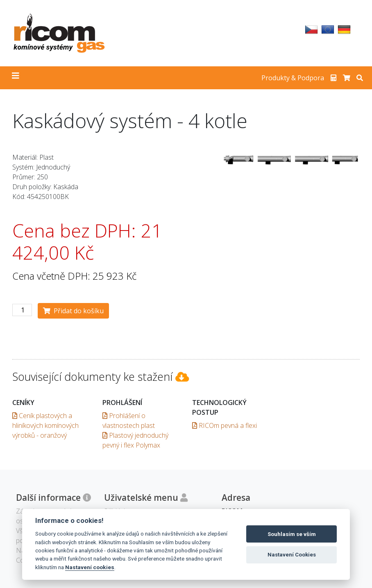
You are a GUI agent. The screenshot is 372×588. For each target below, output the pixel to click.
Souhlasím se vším (292, 534)
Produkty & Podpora (293, 78)
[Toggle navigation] (16, 78)
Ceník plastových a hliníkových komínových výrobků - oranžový (45, 425)
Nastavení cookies (90, 567)
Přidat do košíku (73, 311)
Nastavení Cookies (292, 555)
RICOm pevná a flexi (225, 425)
